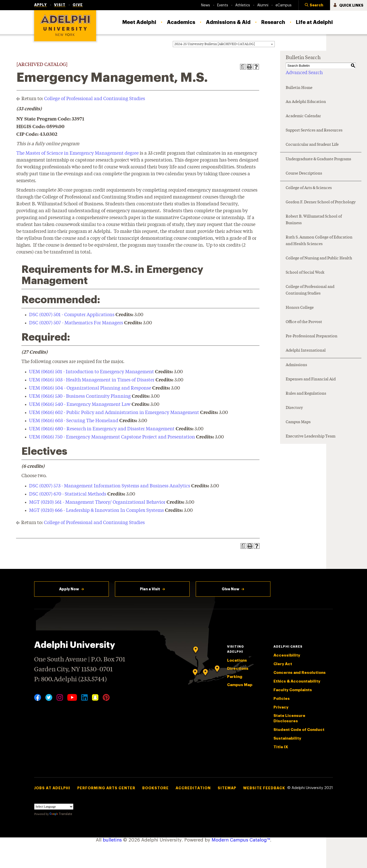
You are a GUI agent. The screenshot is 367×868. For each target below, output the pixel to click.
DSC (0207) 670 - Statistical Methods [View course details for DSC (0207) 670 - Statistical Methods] (68, 494)
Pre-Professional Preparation (312, 336)
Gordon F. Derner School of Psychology (321, 202)
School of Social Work (305, 273)
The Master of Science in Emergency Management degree (77, 153)
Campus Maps (298, 422)
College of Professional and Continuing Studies (95, 99)
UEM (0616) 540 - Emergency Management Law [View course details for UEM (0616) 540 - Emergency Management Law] (80, 405)
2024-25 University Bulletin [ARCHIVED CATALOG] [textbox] (215, 44)
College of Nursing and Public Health (319, 258)
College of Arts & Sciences (309, 188)
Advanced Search (304, 73)
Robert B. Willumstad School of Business (314, 220)
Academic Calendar (303, 116)
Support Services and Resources (314, 131)
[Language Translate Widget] (54, 807)
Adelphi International (306, 351)
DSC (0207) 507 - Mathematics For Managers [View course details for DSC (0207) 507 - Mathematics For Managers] (76, 323)
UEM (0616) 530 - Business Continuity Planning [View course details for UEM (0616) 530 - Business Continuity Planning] (80, 396)
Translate (61, 814)
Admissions (296, 365)
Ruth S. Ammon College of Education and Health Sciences (319, 241)
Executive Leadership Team (311, 437)
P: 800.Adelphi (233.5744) (70, 679)
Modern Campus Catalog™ (241, 840)
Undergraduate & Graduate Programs (318, 159)
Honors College (300, 308)
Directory (294, 408)
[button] (314, 5)
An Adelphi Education (306, 102)
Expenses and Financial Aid (311, 379)
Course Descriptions (304, 174)
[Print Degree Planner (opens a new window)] (243, 67)
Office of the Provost (304, 322)
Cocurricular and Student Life (312, 145)
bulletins (112, 840)
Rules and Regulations (306, 394)
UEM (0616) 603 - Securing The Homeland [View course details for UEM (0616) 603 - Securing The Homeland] (74, 421)
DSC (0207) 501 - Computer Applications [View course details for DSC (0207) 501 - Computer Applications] (72, 315)
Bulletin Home (299, 88)
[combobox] (224, 44)
